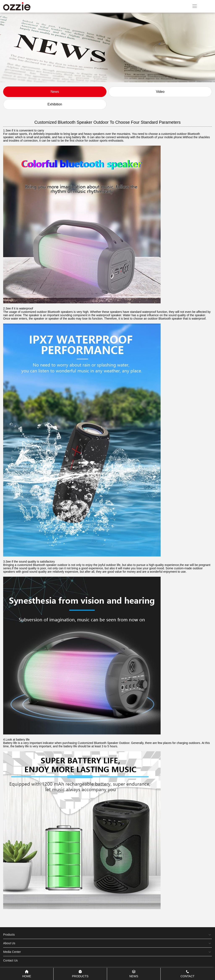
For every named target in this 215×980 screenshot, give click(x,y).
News (55, 92)
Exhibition (55, 104)
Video (160, 92)
